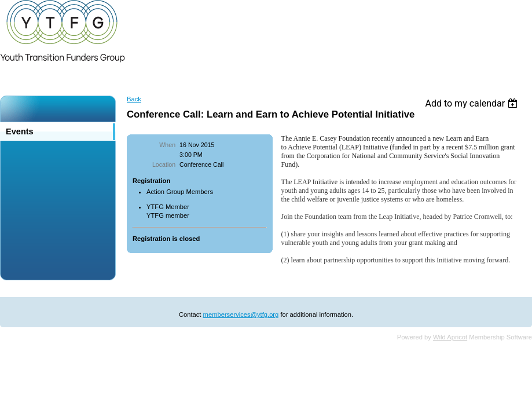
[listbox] (473, 103)
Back (134, 99)
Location (164, 164)
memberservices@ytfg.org (241, 314)
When (167, 145)
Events (20, 131)
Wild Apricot (450, 337)
